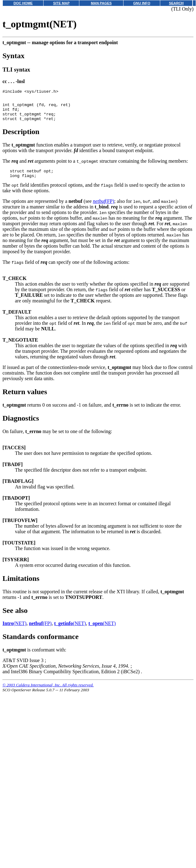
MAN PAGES (101, 3)
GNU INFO (142, 3)
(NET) (14, 631)
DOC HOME (23, 3)
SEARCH (176, 3)
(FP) (104, 209)
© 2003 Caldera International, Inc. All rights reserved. (48, 692)
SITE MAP (61, 3)
